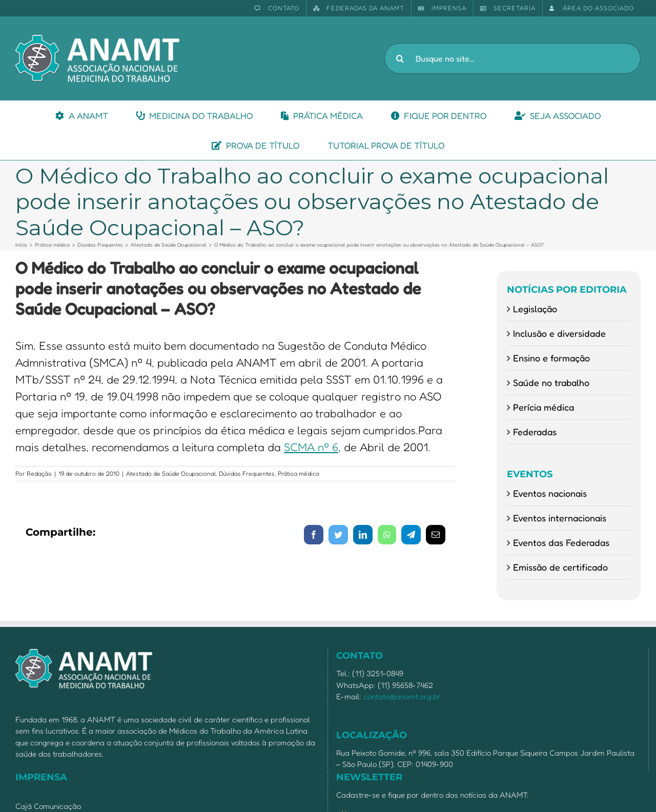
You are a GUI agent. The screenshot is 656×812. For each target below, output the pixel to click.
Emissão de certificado (560, 567)
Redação (39, 473)
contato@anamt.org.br (402, 696)
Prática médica (299, 473)
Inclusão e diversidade (559, 333)
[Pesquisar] (400, 58)
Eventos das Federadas (561, 542)
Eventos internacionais (560, 518)
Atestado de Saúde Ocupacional (171, 473)
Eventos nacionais (550, 493)
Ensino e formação (551, 358)
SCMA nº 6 (311, 447)
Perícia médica (544, 407)
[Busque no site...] (512, 58)
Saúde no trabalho (551, 382)
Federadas (535, 432)
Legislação (535, 309)
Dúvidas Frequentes (247, 473)
